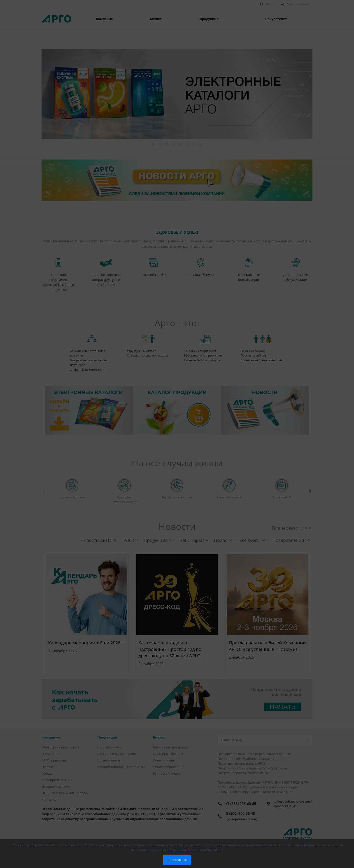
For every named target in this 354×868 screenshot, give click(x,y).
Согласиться (177, 860)
